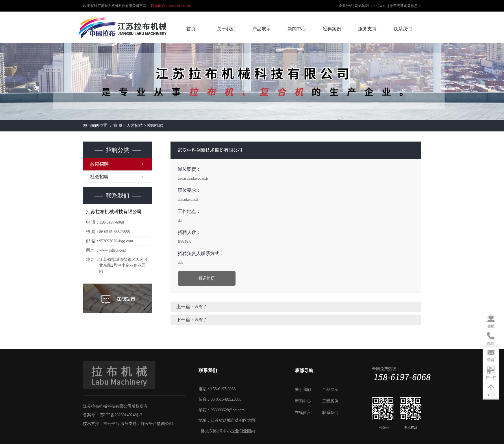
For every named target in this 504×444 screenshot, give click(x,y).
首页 (191, 29)
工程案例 (330, 401)
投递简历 (207, 278)
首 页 (118, 126)
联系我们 (403, 29)
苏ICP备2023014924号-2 (121, 415)
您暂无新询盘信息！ (405, 6)
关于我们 (226, 29)
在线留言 (303, 413)
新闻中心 (297, 29)
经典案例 (332, 29)
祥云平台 (111, 424)
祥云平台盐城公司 (157, 424)
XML (383, 6)
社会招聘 (99, 177)
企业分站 (346, 6)
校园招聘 (155, 126)
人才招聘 (135, 126)
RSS (374, 6)
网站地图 (362, 6)
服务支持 (367, 29)
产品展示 (262, 29)
